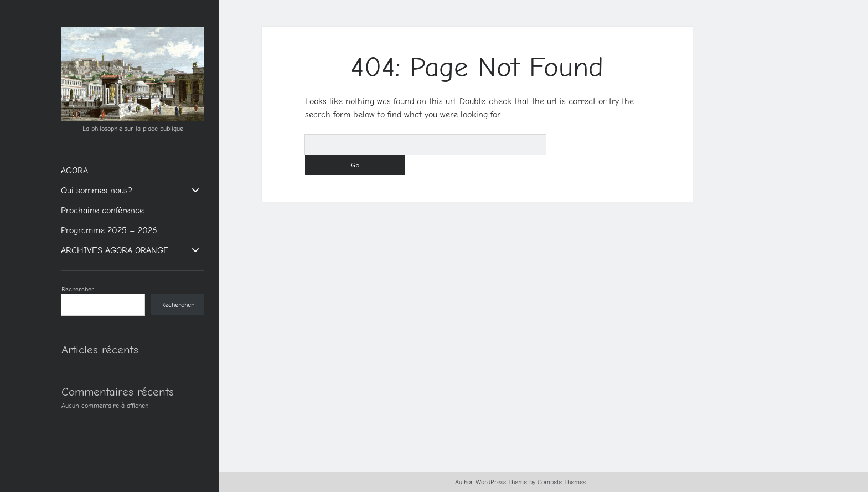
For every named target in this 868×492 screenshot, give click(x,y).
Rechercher (78, 289)
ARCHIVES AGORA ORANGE (115, 250)
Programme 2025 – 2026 (109, 230)
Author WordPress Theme (491, 482)
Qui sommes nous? (97, 191)
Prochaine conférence (102, 211)
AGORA (74, 171)
